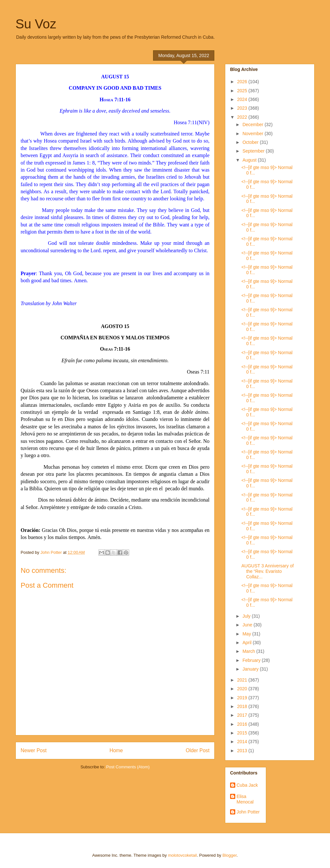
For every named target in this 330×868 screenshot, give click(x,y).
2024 (243, 99)
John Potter (248, 812)
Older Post (198, 750)
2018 (243, 706)
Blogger (229, 855)
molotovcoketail (182, 855)
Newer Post (34, 750)
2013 (243, 751)
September (254, 151)
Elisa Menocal (245, 799)
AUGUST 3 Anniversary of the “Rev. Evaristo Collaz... (267, 571)
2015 (243, 733)
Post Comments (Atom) (128, 767)
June (248, 625)
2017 (243, 715)
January (251, 669)
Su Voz (36, 24)
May (247, 634)
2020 (243, 689)
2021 (243, 680)
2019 (243, 698)
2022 (243, 117)
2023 (243, 108)
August (250, 160)
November (253, 134)
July (247, 616)
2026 (243, 82)
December (253, 125)
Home (116, 750)
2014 (243, 742)
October (251, 142)
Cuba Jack (247, 785)
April (247, 643)
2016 (243, 724)
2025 (243, 91)
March (249, 651)
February (252, 660)
